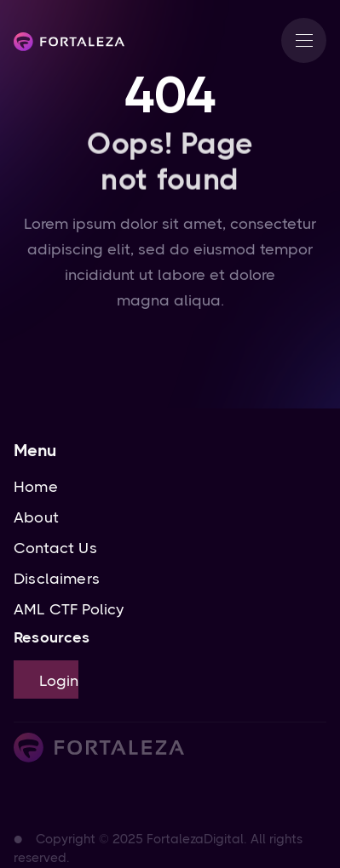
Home (36, 487)
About (36, 517)
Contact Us (55, 548)
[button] (304, 40)
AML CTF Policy (69, 609)
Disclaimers (57, 579)
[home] (69, 41)
